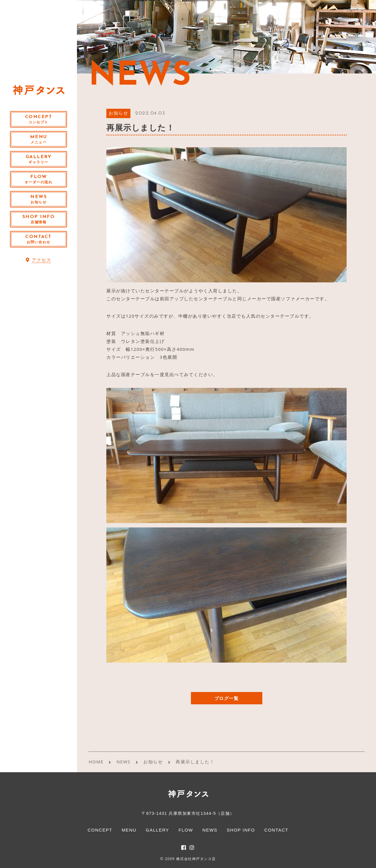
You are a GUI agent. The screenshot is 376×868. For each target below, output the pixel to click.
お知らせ (118, 114)
